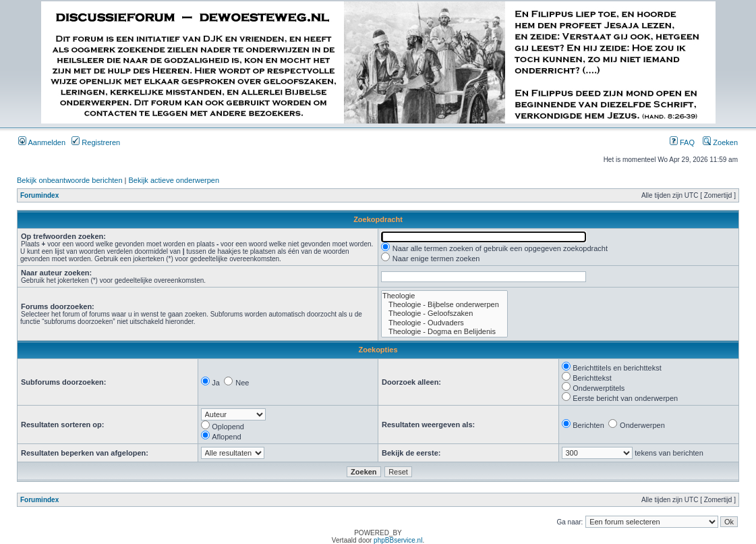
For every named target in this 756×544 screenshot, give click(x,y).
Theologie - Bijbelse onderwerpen (444, 305)
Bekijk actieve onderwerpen (174, 180)
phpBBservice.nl (398, 540)
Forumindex (39, 195)
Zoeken (720, 142)
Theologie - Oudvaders (444, 323)
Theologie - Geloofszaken (444, 314)
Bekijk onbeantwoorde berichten (70, 180)
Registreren (96, 142)
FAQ (682, 142)
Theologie (444, 296)
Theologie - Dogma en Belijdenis (444, 332)
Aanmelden (42, 142)
